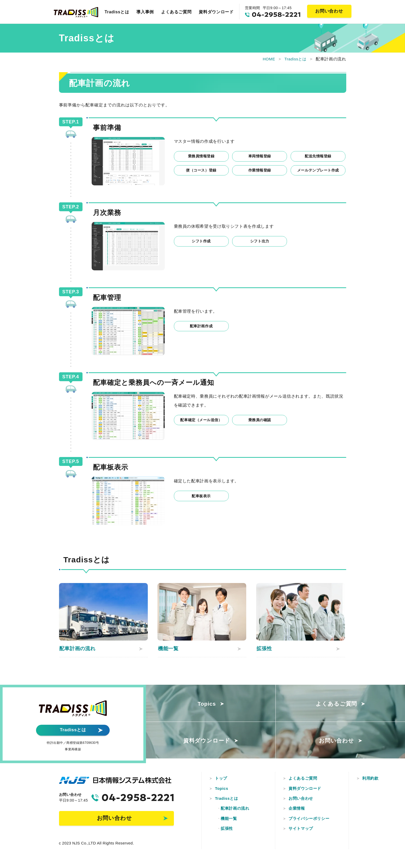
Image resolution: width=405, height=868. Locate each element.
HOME (266, 59)
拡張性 (228, 832)
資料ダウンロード (216, 12)
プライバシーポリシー (311, 821)
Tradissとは (117, 12)
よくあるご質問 (176, 12)
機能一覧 (230, 821)
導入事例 (145, 12)
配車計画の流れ (236, 811)
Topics (222, 790)
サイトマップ (302, 832)
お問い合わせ (302, 800)
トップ (222, 780)
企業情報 (298, 811)
